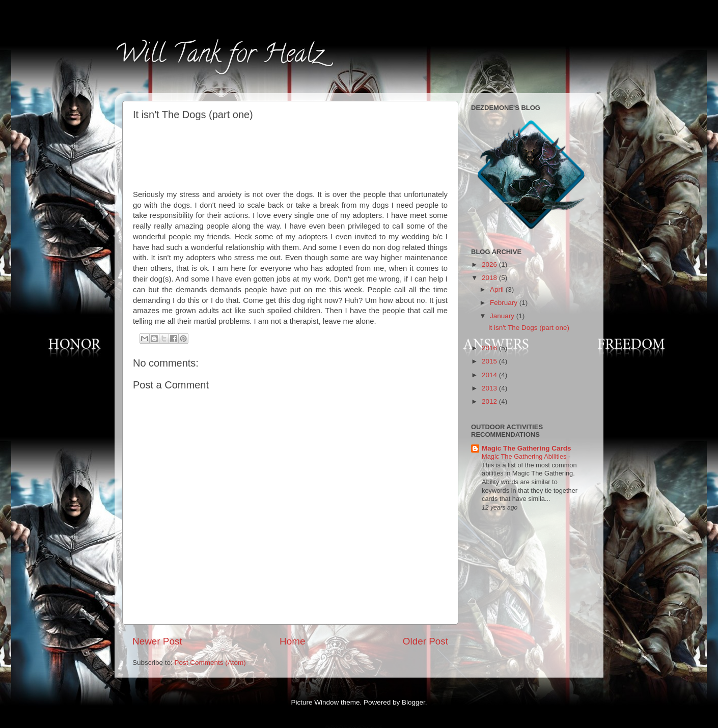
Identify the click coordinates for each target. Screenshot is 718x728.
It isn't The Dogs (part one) (529, 328)
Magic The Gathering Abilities (525, 456)
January (503, 316)
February (505, 303)
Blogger (413, 702)
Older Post (425, 641)
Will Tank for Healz (219, 57)
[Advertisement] (291, 153)
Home (292, 641)
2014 (490, 375)
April (498, 289)
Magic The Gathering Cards (527, 448)
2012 (490, 401)
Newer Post (157, 641)
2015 (490, 361)
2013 (490, 388)
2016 (490, 348)
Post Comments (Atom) (210, 663)
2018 (490, 278)
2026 (490, 264)
